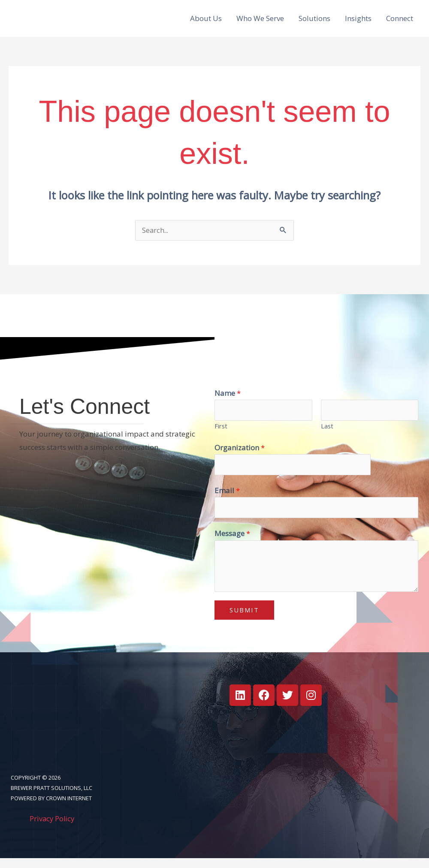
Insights (358, 22)
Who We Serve (260, 22)
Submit (244, 620)
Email (227, 499)
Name (228, 400)
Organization (240, 456)
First (221, 434)
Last (327, 434)
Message (232, 543)
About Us (206, 22)
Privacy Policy (53, 828)
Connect (400, 22)
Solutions (314, 22)
